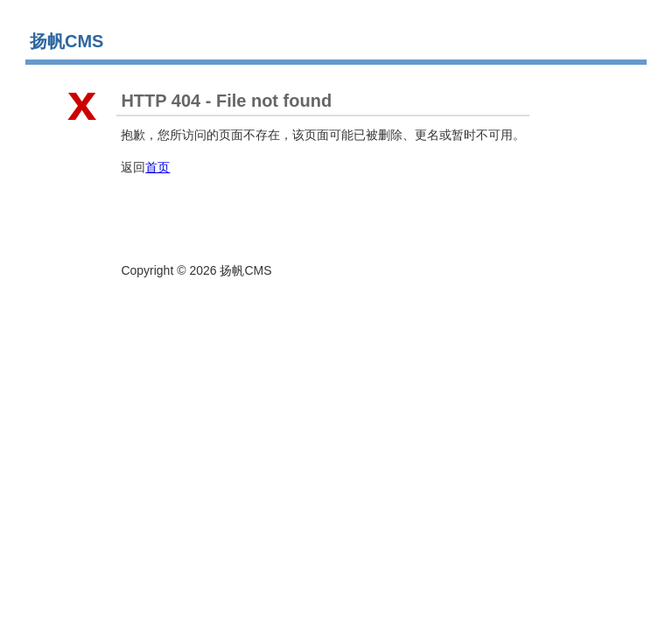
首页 (157, 167)
